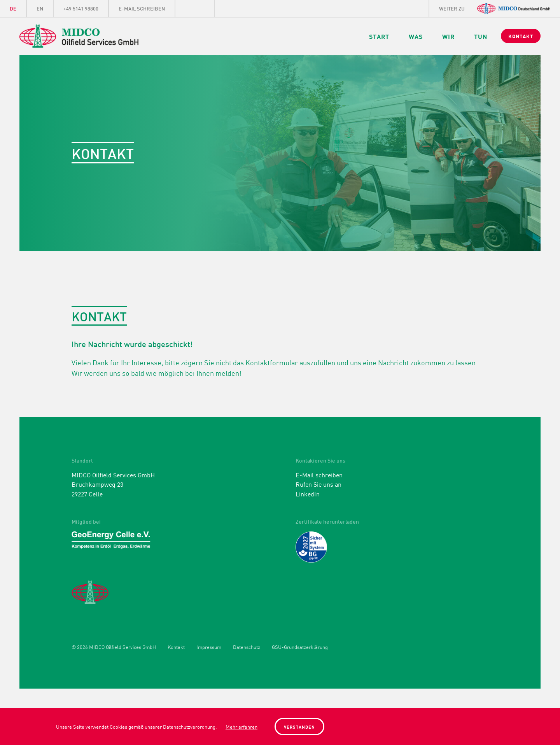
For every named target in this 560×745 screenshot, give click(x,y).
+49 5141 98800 (81, 8)
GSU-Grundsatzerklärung (300, 647)
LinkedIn (195, 8)
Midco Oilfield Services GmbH (100, 36)
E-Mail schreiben (142, 8)
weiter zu (452, 8)
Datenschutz (247, 647)
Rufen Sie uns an (318, 484)
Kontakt (176, 647)
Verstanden (299, 727)
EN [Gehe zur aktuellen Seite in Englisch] (40, 8)
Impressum (209, 647)
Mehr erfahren (241, 727)
